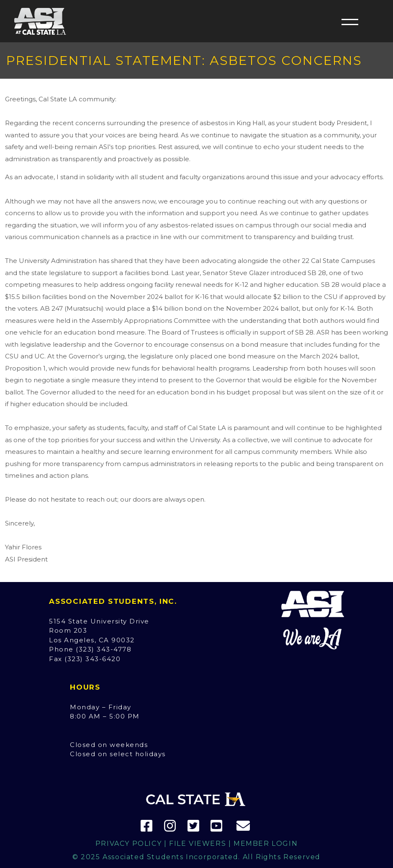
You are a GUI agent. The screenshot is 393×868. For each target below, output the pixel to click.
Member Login (266, 844)
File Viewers (198, 844)
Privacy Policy (128, 844)
